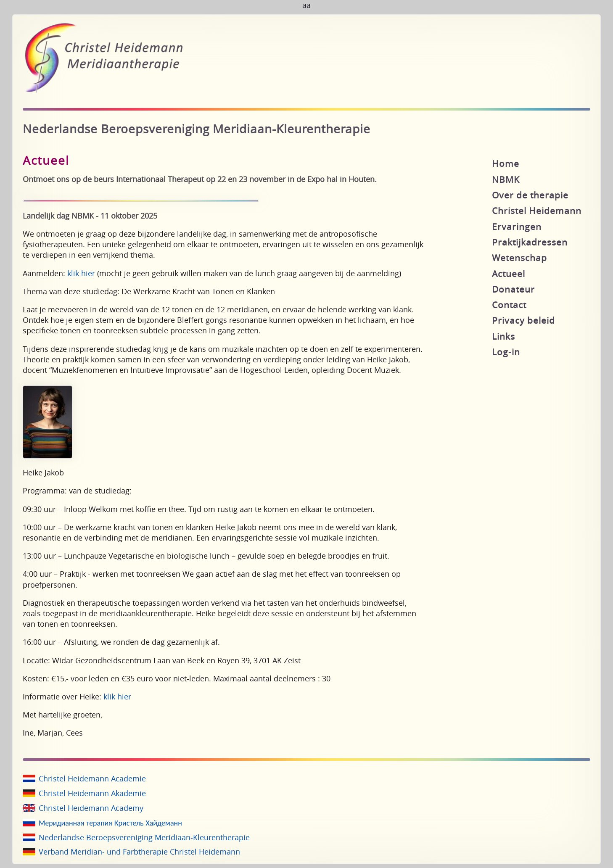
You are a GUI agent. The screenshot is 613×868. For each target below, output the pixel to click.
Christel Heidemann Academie (92, 778)
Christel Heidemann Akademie (92, 793)
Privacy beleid (523, 320)
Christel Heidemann (537, 211)
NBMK (506, 179)
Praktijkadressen (530, 242)
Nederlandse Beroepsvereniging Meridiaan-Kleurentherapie (144, 837)
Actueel (509, 274)
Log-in (506, 352)
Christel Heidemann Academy (91, 808)
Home (506, 164)
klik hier (81, 273)
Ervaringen (517, 227)
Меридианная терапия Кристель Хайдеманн (110, 823)
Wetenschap (519, 258)
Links (503, 336)
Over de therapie (530, 195)
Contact (509, 305)
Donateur (513, 289)
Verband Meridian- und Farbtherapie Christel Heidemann (139, 852)
